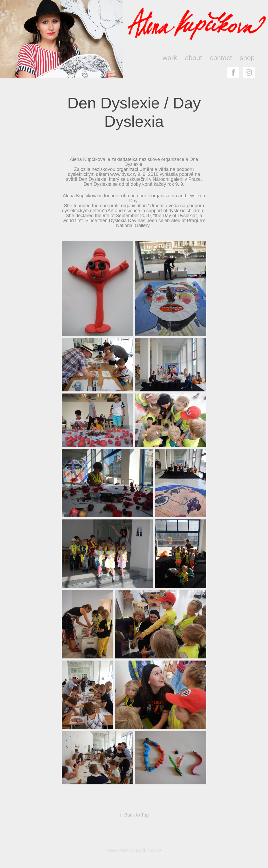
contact (221, 58)
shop (247, 58)
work (170, 58)
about (194, 58)
